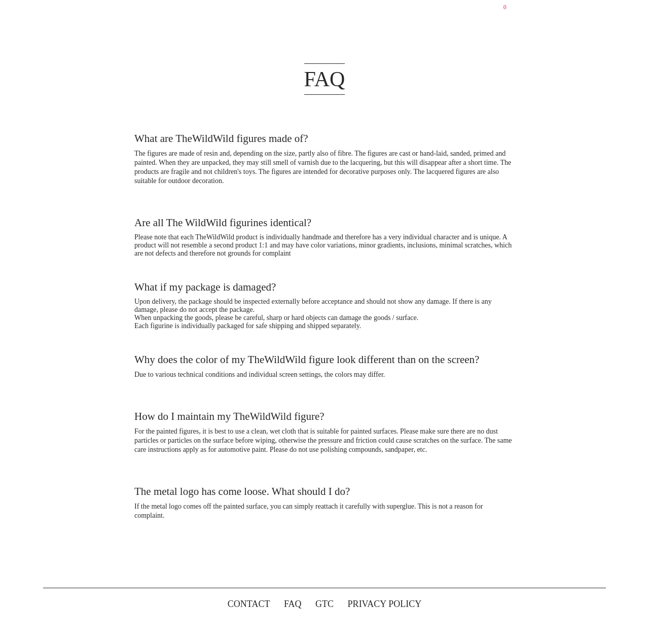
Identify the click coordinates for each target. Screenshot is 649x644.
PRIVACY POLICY (385, 604)
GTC (324, 604)
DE (470, 11)
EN (486, 11)
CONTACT (426, 11)
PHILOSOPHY (368, 11)
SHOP (280, 11)
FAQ (293, 604)
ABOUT (316, 11)
